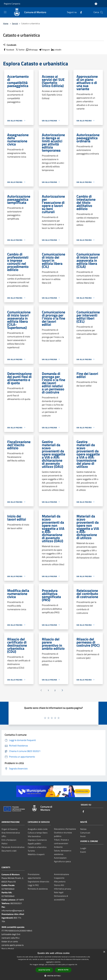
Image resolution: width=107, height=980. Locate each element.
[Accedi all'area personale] (96, 4)
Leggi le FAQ (33, 885)
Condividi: (10, 45)
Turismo (31, 851)
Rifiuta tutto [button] (63, 970)
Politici (5, 843)
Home (6, 23)
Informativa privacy (63, 889)
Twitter (20, 50)
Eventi (83, 852)
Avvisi (83, 836)
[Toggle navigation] (5, 12)
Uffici (4, 836)
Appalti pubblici (35, 843)
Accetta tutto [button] (44, 970)
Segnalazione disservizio (38, 882)
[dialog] (53, 965)
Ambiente (58, 847)
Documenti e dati (9, 851)
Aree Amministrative (11, 833)
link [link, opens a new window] (76, 964)
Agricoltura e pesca (62, 861)
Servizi (15, 23)
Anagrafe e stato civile (38, 829)
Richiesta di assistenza (38, 889)
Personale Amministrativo (13, 847)
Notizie (83, 829)
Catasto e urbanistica (37, 847)
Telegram (44, 50)
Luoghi (83, 848)
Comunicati (85, 833)
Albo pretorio (60, 882)
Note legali (59, 892)
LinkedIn (56, 50)
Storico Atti (59, 885)
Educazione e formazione (65, 829)
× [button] (104, 952)
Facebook (9, 50)
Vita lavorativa (34, 836)
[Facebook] (80, 12)
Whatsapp (32, 50)
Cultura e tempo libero (38, 833)
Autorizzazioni (60, 858)
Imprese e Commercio (37, 840)
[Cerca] (102, 12)
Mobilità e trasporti (36, 854)
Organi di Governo (9, 829)
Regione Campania (12, 4)
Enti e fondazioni (9, 840)
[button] (53, 976)
